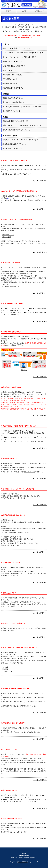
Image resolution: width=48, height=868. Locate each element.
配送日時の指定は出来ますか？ (14, 66)
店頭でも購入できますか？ (12, 61)
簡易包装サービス (8, 235)
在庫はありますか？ (10, 70)
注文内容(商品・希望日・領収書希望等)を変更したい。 (23, 107)
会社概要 (24, 11)
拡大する (24, 370)
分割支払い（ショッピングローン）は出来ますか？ (21, 140)
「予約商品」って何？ (11, 79)
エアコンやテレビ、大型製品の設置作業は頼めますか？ (23, 53)
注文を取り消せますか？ (11, 111)
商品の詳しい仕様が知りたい (13, 75)
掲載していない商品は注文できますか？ (17, 48)
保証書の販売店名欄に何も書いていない (17, 130)
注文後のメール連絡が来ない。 (14, 102)
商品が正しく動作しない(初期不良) (15, 121)
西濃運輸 (5, 669)
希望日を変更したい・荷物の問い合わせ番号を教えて (22, 125)
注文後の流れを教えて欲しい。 (14, 98)
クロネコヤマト (7, 671)
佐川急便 (5, 667)
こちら (15, 37)
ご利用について (39, 11)
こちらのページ (29, 472)
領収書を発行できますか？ (12, 148)
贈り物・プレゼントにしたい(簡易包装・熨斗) (19, 57)
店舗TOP (9, 11)
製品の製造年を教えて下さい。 (14, 88)
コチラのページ (31, 628)
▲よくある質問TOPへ (40, 181)
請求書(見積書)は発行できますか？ (15, 144)
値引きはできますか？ (11, 84)
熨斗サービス (7, 237)
